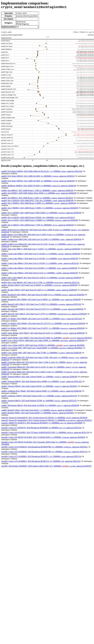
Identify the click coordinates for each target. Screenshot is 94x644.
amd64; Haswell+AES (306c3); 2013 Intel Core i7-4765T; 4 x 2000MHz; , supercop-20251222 (41, 305)
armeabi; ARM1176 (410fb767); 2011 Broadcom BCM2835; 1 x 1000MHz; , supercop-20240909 (42, 424)
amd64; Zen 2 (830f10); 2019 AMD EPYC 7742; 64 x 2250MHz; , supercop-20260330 (37, 201)
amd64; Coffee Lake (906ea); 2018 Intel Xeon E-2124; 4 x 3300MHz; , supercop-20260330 (39, 274)
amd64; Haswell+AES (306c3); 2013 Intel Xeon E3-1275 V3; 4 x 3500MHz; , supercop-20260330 (42, 310)
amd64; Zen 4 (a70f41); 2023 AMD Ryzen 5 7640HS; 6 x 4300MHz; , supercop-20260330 (40, 221)
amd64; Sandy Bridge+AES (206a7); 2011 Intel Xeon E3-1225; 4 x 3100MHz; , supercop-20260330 (43, 334)
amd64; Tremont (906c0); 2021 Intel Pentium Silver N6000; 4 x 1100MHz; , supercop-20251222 (41, 382)
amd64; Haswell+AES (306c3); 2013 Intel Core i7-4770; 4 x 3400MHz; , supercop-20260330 (44, 315)
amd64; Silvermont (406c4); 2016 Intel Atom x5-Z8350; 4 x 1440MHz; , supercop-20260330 (40, 406)
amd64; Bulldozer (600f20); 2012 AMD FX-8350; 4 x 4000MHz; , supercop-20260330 (39, 186)
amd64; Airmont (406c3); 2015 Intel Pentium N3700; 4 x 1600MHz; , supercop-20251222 (39, 401)
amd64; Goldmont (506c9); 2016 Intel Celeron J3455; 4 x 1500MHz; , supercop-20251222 (39, 397)
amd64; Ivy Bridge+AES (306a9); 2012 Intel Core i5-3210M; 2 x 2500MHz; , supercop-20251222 (42, 319)
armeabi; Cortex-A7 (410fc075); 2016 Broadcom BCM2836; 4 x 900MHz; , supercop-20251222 (41, 428)
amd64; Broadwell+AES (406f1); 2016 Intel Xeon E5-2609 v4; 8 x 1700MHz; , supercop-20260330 (43, 295)
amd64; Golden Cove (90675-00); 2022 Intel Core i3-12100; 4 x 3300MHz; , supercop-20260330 (41, 240)
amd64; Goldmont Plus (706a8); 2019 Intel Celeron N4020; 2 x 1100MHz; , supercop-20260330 (41, 392)
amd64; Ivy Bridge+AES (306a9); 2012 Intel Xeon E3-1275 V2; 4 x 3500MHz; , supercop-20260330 (43, 324)
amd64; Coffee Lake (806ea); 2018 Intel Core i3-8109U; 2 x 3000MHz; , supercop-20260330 (39, 269)
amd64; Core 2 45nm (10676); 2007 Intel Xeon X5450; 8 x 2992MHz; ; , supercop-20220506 (43, 346)
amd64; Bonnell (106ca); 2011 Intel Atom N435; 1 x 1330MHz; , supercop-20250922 (37, 411)
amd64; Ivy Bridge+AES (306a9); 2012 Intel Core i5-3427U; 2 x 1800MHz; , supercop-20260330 (43, 329)
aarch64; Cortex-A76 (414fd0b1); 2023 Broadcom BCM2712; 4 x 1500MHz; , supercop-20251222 (41, 462)
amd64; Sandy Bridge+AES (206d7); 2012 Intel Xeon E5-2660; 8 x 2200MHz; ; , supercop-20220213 (47, 339)
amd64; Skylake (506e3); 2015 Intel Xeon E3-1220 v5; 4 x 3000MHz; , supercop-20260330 (39, 291)
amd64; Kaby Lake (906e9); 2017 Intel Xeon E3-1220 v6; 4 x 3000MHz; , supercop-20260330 (41, 278)
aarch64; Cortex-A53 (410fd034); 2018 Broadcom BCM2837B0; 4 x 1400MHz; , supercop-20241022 (44, 448)
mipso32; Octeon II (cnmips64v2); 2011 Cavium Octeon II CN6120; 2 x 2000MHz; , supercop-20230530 (44, 418)
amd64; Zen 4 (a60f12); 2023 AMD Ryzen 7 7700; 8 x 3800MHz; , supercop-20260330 (37, 226)
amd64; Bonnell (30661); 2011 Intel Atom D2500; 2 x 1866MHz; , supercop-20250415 (38, 414)
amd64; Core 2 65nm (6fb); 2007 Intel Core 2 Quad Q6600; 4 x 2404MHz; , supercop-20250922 (42, 349)
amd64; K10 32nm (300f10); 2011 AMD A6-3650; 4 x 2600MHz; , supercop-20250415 (38, 177)
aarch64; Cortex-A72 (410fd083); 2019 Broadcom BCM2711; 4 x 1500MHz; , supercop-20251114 (41, 457)
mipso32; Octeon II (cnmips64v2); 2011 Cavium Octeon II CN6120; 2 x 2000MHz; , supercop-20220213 (47, 421)
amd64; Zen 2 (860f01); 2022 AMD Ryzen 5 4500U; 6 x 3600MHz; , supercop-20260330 (39, 204)
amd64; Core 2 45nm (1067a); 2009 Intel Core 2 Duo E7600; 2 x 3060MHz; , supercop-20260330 (43, 341)
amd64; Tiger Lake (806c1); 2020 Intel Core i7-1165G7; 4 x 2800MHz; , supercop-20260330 (41, 250)
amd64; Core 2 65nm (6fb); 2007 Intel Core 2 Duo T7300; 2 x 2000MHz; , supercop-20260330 (41, 353)
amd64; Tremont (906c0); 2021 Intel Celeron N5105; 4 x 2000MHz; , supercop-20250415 (39, 387)
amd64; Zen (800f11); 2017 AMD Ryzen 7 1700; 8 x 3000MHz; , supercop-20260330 (37, 191)
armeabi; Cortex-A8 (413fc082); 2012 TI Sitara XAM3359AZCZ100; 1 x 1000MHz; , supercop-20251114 (45, 433)
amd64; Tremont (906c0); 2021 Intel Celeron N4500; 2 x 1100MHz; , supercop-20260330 (39, 377)
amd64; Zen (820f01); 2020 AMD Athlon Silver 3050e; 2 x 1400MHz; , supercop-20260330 (39, 194)
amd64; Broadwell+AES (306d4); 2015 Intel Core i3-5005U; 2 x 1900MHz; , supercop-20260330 (41, 300)
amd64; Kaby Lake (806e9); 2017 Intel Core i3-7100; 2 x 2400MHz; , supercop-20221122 (40, 283)
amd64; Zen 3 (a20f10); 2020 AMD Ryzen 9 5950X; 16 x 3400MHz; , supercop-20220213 (38, 218)
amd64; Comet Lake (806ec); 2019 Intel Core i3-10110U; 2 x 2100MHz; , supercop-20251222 (40, 264)
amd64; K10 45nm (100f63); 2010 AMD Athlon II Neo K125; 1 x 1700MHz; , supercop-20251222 (42, 172)
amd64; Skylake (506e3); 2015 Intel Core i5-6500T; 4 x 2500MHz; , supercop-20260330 (39, 286)
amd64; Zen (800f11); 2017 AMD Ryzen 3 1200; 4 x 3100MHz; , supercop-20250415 (37, 199)
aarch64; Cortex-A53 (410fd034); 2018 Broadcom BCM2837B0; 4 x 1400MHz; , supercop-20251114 (44, 452)
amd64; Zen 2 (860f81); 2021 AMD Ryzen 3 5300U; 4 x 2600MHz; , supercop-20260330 (40, 209)
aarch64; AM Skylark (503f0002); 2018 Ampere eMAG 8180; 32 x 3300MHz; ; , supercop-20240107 (46, 467)
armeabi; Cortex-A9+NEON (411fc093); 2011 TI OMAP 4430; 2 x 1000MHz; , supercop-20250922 (43, 438)
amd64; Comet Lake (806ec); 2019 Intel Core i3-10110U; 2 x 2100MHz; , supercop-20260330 (41, 254)
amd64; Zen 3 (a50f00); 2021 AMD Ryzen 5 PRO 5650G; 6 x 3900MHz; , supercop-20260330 (41, 213)
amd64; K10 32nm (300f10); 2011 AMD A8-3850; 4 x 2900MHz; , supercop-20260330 (38, 182)
